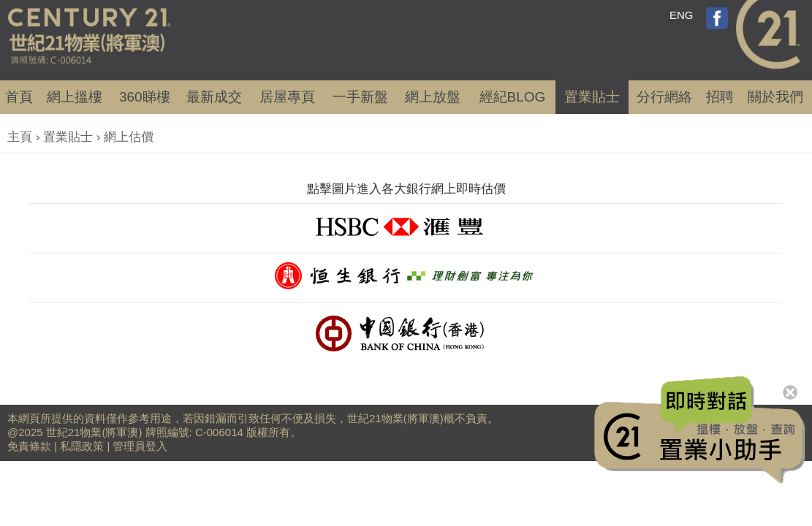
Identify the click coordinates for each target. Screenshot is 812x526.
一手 (360, 97)
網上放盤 (433, 97)
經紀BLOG (513, 97)
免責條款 (29, 446)
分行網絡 (664, 97)
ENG (682, 15)
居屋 (287, 97)
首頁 (19, 97)
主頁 (20, 137)
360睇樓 (145, 97)
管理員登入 (140, 446)
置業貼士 (592, 97)
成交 (214, 97)
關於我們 (775, 97)
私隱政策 (82, 446)
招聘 (720, 97)
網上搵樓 (75, 97)
